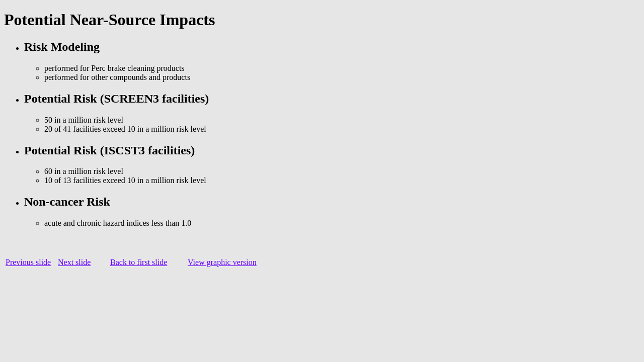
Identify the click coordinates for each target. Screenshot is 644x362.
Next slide (74, 262)
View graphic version (222, 262)
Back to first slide (139, 262)
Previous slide (28, 262)
